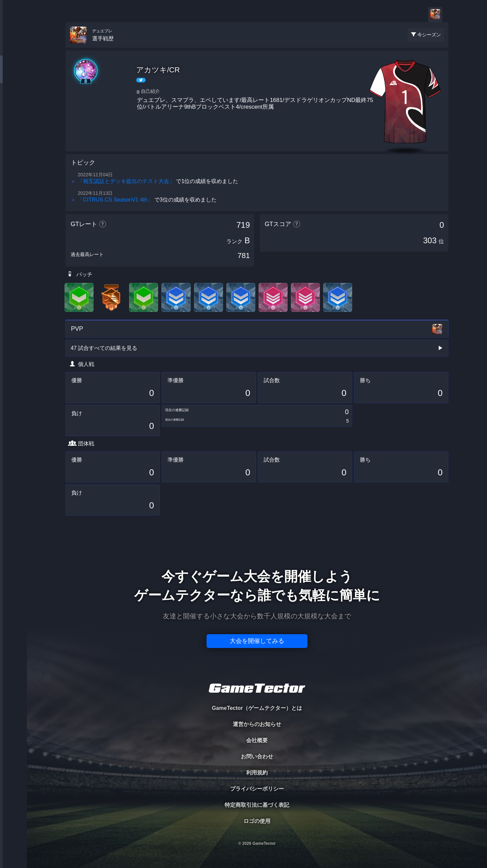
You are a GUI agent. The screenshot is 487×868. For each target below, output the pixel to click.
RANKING (13, 130)
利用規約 (257, 773)
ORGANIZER (13, 103)
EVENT (13, 158)
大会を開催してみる (257, 641)
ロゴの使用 (257, 821)
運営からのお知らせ (257, 724)
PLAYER (14, 75)
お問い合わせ (257, 756)
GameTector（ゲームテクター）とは (257, 708)
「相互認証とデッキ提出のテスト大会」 (126, 181)
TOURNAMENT (13, 48)
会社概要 (257, 740)
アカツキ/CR (158, 70)
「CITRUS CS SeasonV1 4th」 (115, 200)
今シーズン (429, 35)
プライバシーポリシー (257, 789)
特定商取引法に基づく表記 (257, 805)
